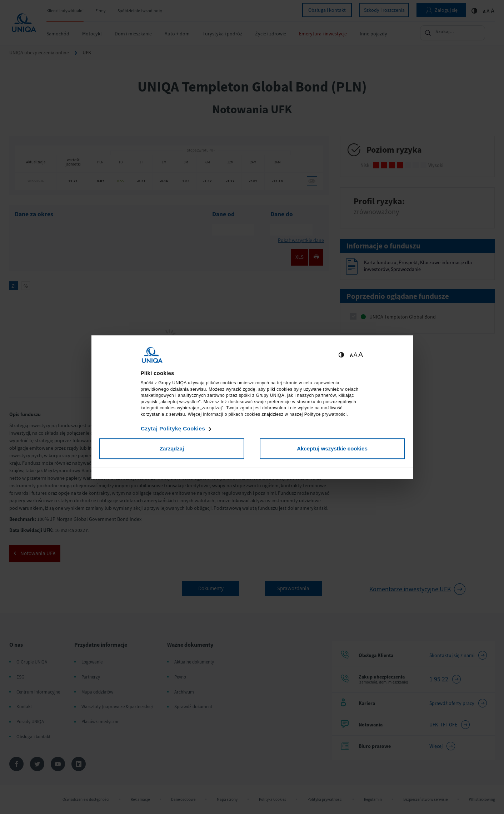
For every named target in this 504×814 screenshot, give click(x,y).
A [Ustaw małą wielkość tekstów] (351, 355)
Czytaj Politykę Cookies (173, 428)
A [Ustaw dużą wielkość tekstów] (361, 354)
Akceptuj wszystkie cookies (332, 448)
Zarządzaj (172, 448)
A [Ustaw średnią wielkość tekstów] (356, 355)
